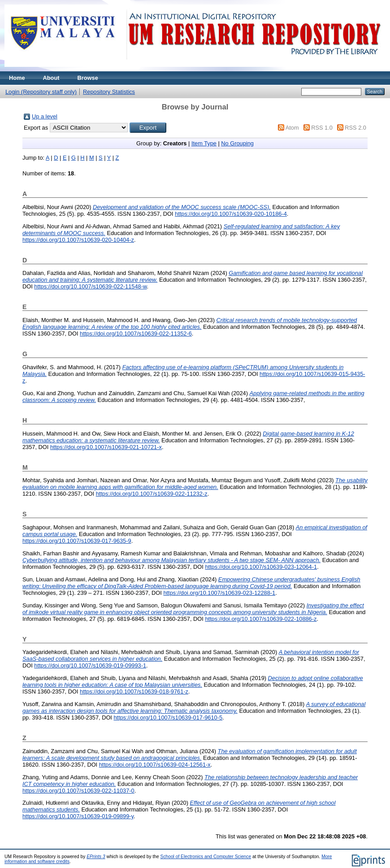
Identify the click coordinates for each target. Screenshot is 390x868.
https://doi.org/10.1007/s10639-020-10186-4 (231, 214)
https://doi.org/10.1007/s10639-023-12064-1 (261, 567)
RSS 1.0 (322, 128)
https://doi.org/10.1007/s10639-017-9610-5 (168, 718)
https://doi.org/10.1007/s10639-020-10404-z (78, 240)
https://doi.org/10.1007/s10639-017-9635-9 (77, 541)
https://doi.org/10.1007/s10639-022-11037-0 (78, 791)
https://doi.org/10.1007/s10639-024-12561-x (155, 765)
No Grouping (237, 143)
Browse (88, 78)
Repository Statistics (109, 92)
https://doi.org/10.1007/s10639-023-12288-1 (219, 593)
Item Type (204, 143)
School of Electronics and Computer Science (206, 857)
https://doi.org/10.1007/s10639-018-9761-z (134, 691)
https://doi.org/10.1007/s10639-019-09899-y (78, 816)
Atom (292, 128)
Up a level (45, 116)
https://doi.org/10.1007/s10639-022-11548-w (90, 286)
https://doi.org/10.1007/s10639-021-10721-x (106, 447)
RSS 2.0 (355, 128)
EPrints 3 (96, 857)
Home (17, 78)
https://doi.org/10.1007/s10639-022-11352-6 (136, 334)
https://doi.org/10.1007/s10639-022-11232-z (152, 494)
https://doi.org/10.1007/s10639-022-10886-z (261, 619)
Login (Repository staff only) (41, 92)
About (51, 78)
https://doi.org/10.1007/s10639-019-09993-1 (90, 665)
